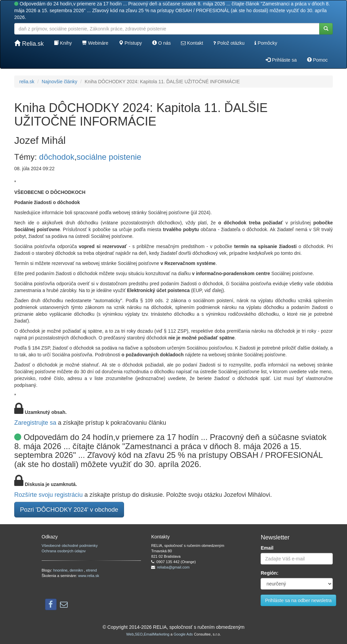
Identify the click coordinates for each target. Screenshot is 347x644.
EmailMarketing (157, 634)
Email (267, 548)
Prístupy (130, 43)
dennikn (77, 570)
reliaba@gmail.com (173, 567)
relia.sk (27, 82)
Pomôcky (266, 43)
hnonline (60, 570)
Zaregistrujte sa (35, 423)
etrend (91, 570)
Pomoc (317, 60)
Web (130, 634)
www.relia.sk (88, 576)
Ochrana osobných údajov (64, 551)
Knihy (63, 43)
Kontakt (192, 43)
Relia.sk (29, 43)
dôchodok (57, 157)
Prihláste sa (281, 60)
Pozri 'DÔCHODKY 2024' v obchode (69, 510)
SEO (139, 634)
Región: (269, 573)
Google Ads (183, 634)
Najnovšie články (59, 82)
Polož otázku (229, 43)
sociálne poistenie (109, 157)
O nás (161, 43)
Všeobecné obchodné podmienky (70, 546)
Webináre (95, 43)
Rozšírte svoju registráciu (48, 495)
